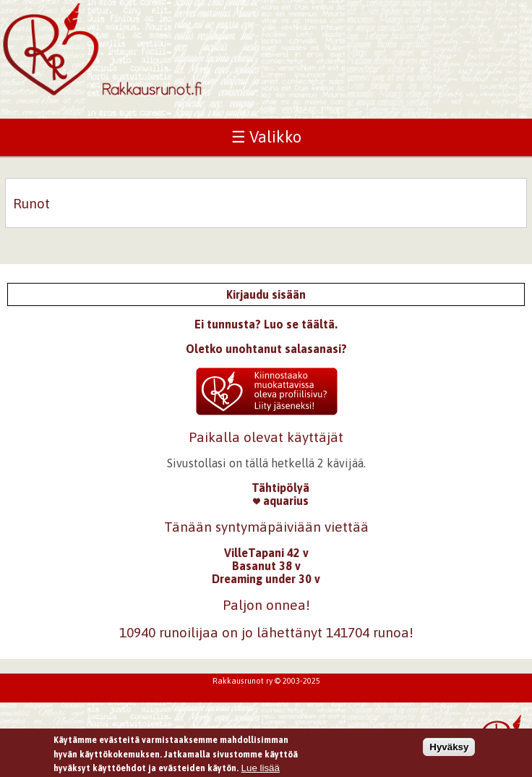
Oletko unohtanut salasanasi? (266, 349)
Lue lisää (261, 769)
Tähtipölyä (280, 488)
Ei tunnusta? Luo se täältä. (266, 324)
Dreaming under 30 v (266, 579)
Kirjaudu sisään (266, 294)
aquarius (281, 501)
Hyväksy (449, 748)
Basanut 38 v (266, 566)
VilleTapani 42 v (266, 553)
